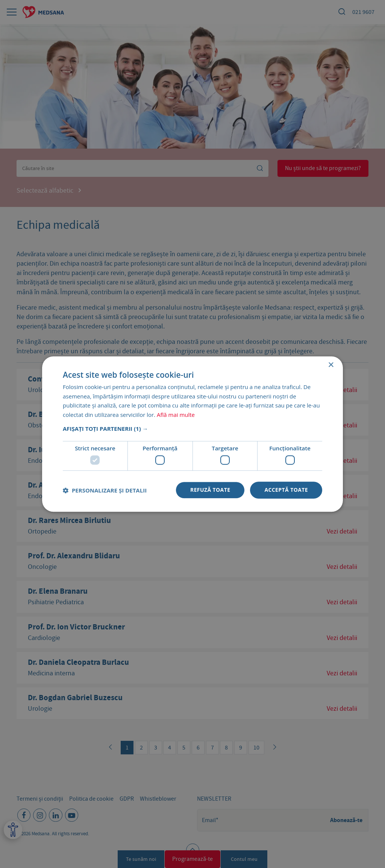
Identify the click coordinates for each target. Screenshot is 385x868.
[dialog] (192, 434)
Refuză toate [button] (210, 490)
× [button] (331, 365)
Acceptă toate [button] (286, 490)
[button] (192, 429)
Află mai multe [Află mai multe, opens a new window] (176, 415)
